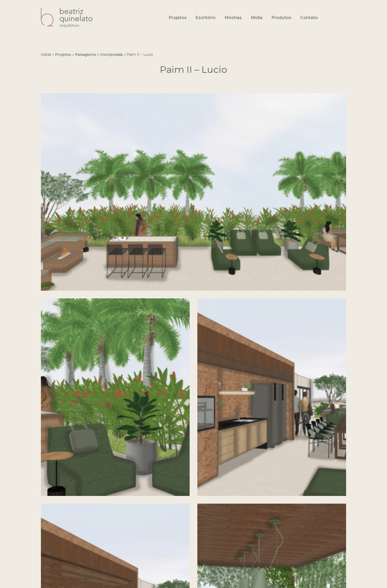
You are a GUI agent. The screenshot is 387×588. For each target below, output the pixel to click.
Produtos (281, 18)
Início (46, 55)
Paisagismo (86, 55)
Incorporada (111, 55)
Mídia (257, 18)
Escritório (206, 18)
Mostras (233, 18)
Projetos (178, 18)
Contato (309, 18)
